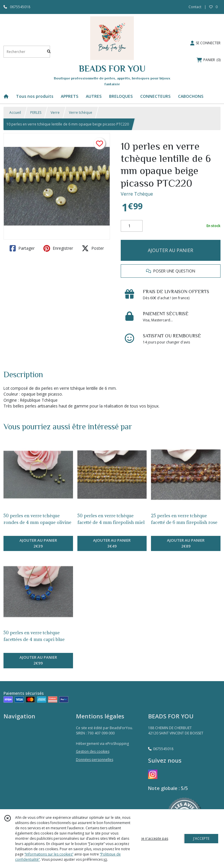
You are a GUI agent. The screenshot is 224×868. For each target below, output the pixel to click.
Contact (195, 7)
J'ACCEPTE (201, 838)
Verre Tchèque (137, 194)
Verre (55, 113)
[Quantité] (132, 226)
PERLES (36, 113)
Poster (93, 248)
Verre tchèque (81, 113)
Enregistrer (58, 248)
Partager (22, 248)
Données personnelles (95, 760)
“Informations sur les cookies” (49, 854)
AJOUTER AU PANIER (170, 250)
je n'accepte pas (155, 838)
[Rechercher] (49, 52)
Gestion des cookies (93, 751)
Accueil (15, 113)
